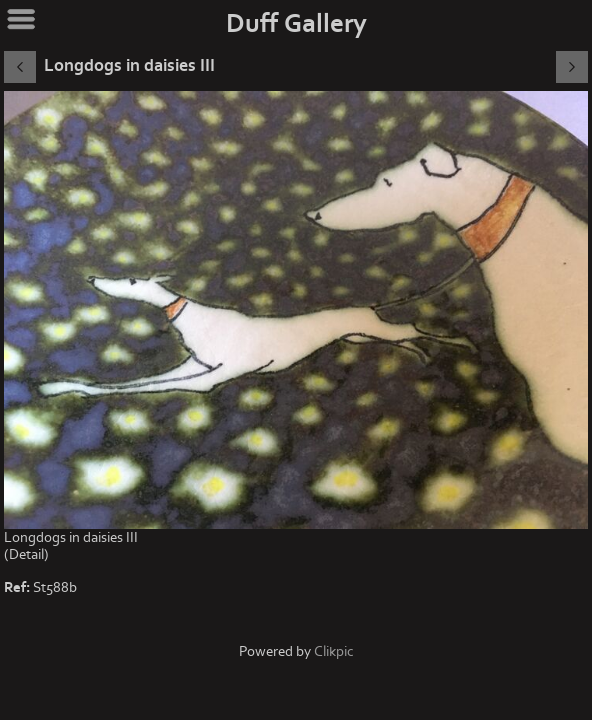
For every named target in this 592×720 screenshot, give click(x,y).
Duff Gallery (296, 24)
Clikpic (334, 651)
